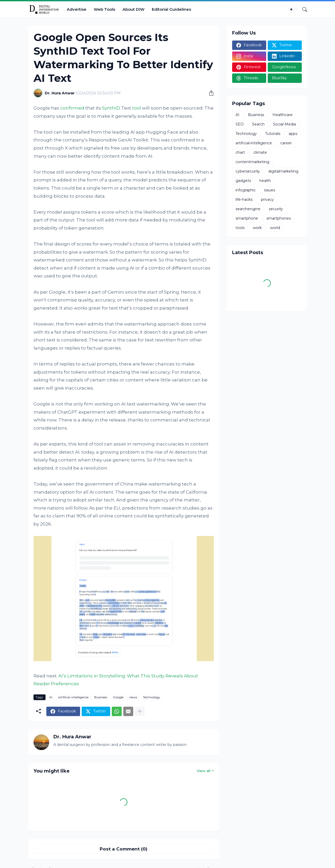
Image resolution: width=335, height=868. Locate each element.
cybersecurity (248, 171)
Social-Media (284, 124)
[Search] (303, 9)
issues (270, 190)
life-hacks (244, 199)
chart (240, 152)
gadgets (243, 181)
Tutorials (273, 134)
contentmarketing (252, 162)
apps (293, 134)
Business (101, 697)
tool (137, 108)
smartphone (247, 218)
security (276, 209)
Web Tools (104, 9)
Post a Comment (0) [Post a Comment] (124, 849)
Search (258, 124)
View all (203, 771)
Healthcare (283, 115)
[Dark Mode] (293, 9)
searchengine (248, 209)
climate (260, 152)
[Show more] (140, 711)
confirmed (72, 108)
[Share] (209, 93)
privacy (267, 199)
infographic (246, 190)
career (286, 143)
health (265, 181)
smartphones (279, 218)
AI (51, 697)
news (133, 697)
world (275, 228)
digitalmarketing (283, 171)
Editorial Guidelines (171, 9)
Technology (152, 697)
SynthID (111, 108)
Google (118, 697)
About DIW (133, 9)
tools (240, 228)
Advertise (77, 9)
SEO (240, 124)
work (257, 228)
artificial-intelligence (73, 697)
